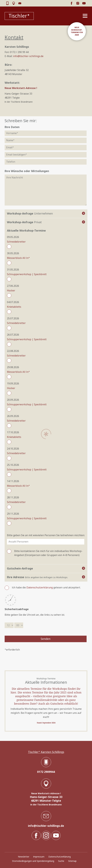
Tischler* (19, 16)
